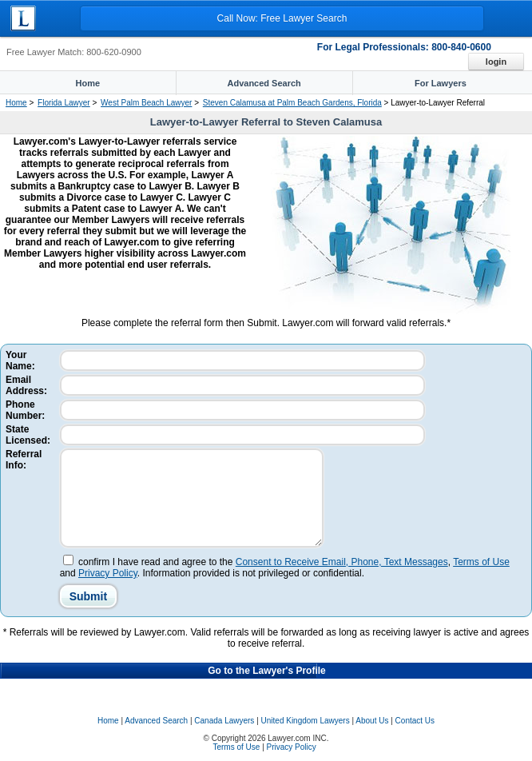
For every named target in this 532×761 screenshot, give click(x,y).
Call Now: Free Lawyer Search (282, 18)
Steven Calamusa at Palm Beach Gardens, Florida (292, 103)
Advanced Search (156, 721)
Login (496, 62)
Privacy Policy (108, 573)
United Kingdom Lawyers (306, 721)
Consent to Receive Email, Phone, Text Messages (342, 562)
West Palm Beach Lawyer (146, 103)
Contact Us (415, 721)
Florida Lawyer (64, 103)
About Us (372, 721)
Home (16, 103)
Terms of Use (481, 562)
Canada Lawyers (224, 721)
